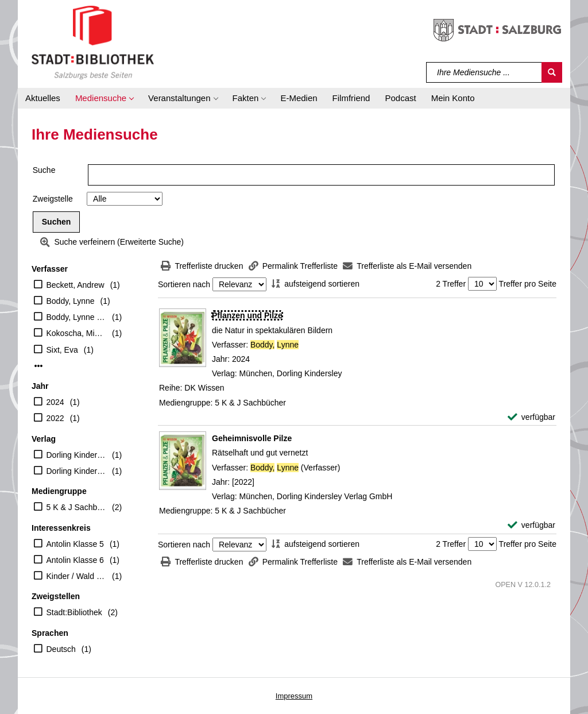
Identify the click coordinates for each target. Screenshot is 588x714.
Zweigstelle (53, 199)
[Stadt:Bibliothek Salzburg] (93, 42)
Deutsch (61, 649)
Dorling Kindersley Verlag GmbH (77, 471)
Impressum (294, 696)
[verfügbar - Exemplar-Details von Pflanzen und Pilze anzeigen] (531, 417)
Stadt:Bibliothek (74, 612)
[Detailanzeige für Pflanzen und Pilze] (247, 315)
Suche (44, 170)
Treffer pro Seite (528, 284)
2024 (55, 402)
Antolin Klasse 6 (75, 560)
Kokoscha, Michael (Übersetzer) (77, 333)
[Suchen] (552, 72)
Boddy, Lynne (71, 301)
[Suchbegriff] (484, 72)
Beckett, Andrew (76, 285)
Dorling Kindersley (77, 455)
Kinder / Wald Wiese (77, 576)
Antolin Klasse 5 (75, 544)
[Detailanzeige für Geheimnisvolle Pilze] (252, 438)
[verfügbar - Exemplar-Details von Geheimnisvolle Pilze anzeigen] (531, 525)
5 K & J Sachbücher (77, 507)
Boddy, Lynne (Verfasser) (77, 317)
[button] (104, 98)
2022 (55, 418)
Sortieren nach (184, 284)
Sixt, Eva (62, 350)
